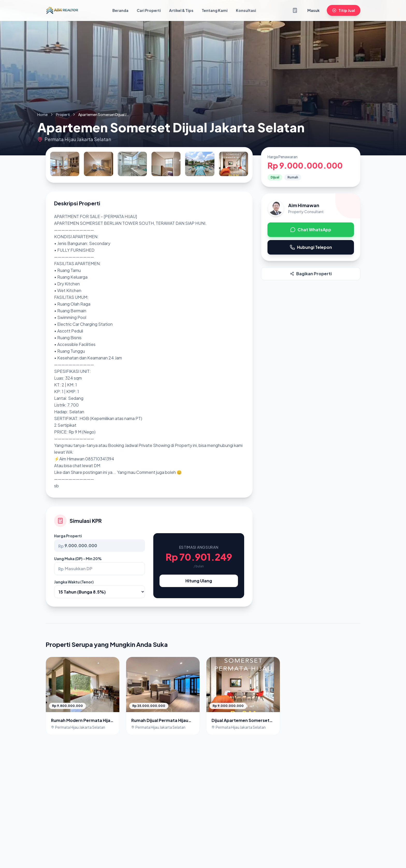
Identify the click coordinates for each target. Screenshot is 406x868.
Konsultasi (246, 10)
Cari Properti (149, 10)
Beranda (120, 10)
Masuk (313, 10)
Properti (63, 114)
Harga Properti (68, 536)
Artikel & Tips (181, 10)
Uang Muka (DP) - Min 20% (78, 559)
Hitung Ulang (199, 581)
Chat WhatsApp (311, 230)
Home (42, 114)
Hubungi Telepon (311, 247)
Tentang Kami (215, 10)
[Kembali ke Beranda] (62, 10)
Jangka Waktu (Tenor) (74, 582)
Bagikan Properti (311, 274)
